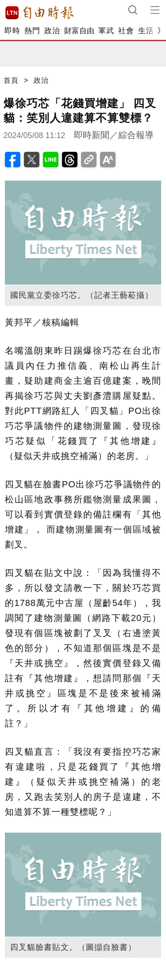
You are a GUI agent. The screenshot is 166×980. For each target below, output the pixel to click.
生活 (146, 31)
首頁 (11, 80)
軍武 (106, 31)
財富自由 (79, 31)
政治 (52, 31)
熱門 (32, 31)
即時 (12, 31)
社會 (126, 31)
